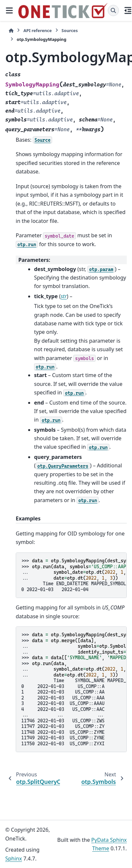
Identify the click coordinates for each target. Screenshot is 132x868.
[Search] (113, 10)
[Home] (11, 31)
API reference (37, 30)
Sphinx (14, 859)
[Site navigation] (9, 10)
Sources (70, 30)
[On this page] (128, 10)
